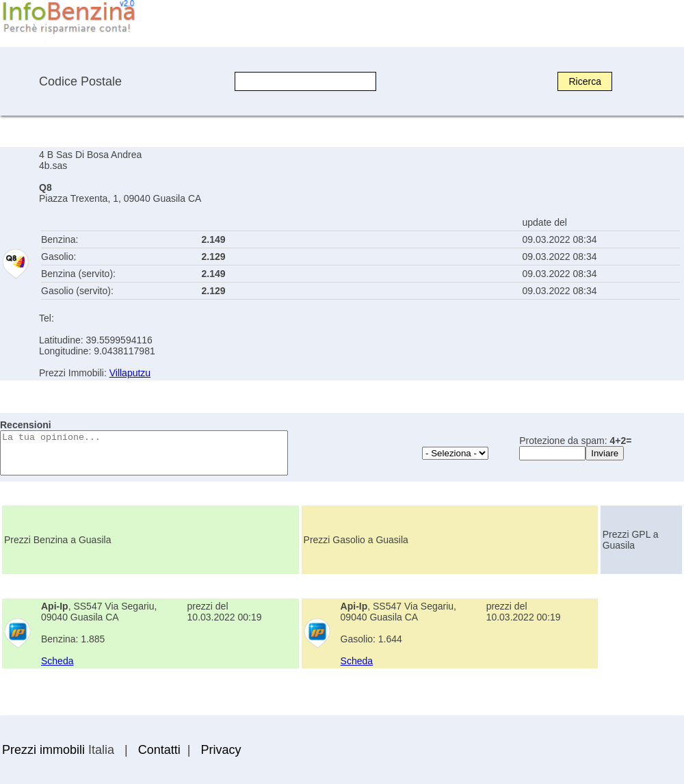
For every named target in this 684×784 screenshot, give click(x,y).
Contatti (159, 750)
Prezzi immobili (43, 750)
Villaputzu (130, 373)
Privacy (221, 750)
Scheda (57, 661)
